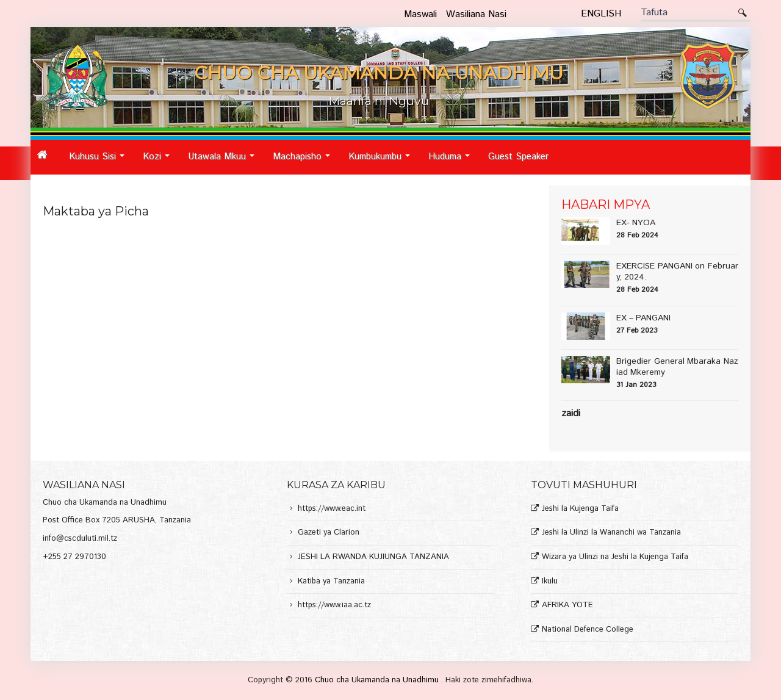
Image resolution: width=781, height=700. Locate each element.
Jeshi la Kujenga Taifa (580, 509)
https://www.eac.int (332, 509)
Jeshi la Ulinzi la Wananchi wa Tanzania (611, 533)
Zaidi (571, 413)
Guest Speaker (518, 157)
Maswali (420, 14)
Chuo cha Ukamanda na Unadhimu (378, 680)
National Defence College (588, 630)
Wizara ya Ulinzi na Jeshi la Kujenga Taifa (615, 557)
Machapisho (305, 161)
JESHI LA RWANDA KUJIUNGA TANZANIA (373, 557)
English (601, 14)
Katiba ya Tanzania (331, 582)
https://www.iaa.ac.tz (334, 606)
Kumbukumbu (383, 161)
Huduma (452, 161)
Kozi (160, 161)
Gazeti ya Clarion (329, 533)
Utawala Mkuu (225, 161)
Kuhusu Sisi (100, 161)
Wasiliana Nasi (476, 14)
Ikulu (550, 582)
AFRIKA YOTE (567, 606)
